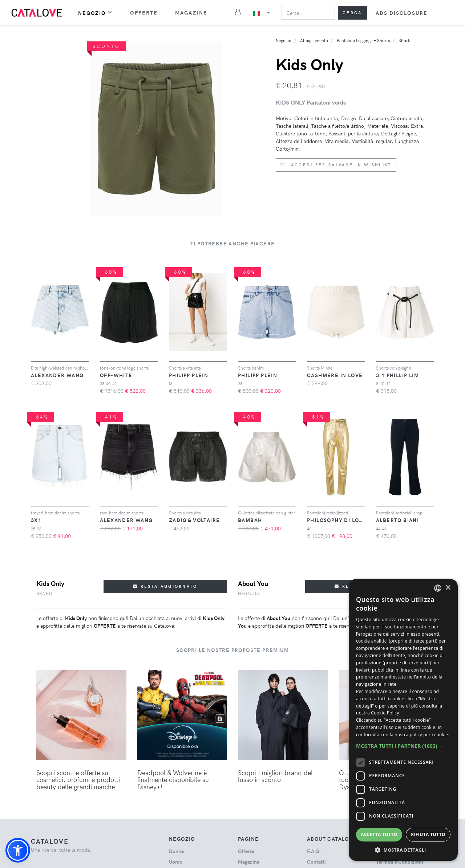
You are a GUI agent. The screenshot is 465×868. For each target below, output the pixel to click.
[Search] (308, 13)
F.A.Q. (314, 851)
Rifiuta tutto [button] (428, 834)
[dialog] (403, 720)
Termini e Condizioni (400, 862)
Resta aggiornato (165, 586)
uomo (176, 862)
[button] (18, 850)
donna (176, 851)
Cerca (352, 13)
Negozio (96, 13)
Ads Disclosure (402, 13)
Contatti (316, 862)
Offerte (144, 13)
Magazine (191, 13)
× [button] (448, 588)
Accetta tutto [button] (379, 834)
